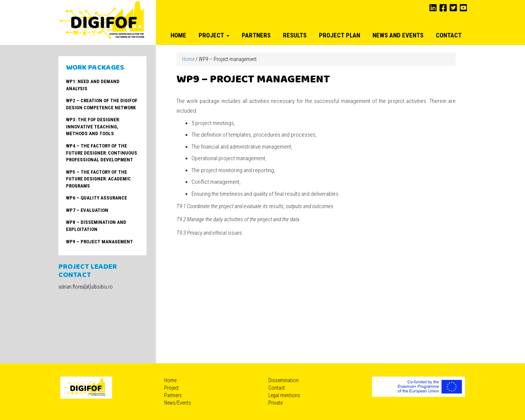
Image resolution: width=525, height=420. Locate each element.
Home (178, 35)
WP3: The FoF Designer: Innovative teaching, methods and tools (93, 127)
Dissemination (283, 380)
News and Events (398, 35)
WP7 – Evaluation (87, 210)
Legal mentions (284, 395)
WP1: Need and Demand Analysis (93, 85)
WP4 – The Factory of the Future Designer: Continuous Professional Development (102, 153)
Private (275, 403)
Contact (449, 35)
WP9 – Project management (99, 242)
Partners (256, 35)
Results (295, 35)
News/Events (178, 403)
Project (214, 35)
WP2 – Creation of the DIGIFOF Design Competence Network (102, 104)
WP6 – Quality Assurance (96, 198)
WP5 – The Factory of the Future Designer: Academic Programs (98, 179)
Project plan (340, 35)
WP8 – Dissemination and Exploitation (96, 226)
